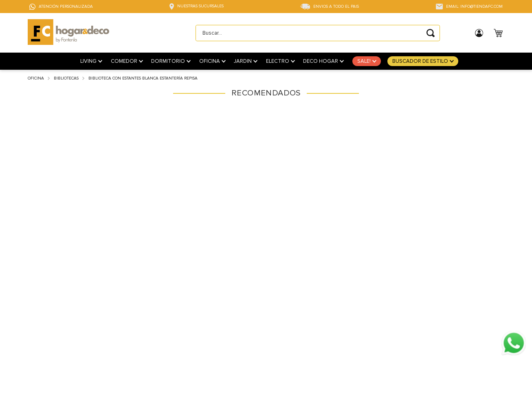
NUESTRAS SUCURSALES (200, 6)
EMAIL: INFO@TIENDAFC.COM (474, 7)
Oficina (36, 78)
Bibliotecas (66, 78)
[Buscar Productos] (431, 33)
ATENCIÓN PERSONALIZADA (66, 7)
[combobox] (318, 33)
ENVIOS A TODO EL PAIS (336, 7)
